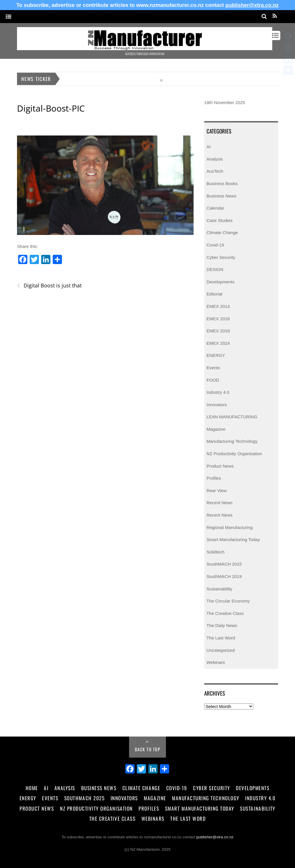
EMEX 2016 (218, 319)
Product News (220, 466)
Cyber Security (221, 257)
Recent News (220, 503)
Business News (222, 196)
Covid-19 (215, 245)
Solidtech (215, 552)
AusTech (215, 171)
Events (213, 368)
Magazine (216, 429)
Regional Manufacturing (230, 527)
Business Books (222, 183)
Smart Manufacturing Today (233, 540)
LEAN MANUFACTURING (232, 417)
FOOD (213, 380)
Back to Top (148, 749)
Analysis (215, 159)
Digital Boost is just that (49, 286)
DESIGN (215, 269)
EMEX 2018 (218, 331)
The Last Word (221, 638)
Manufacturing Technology (232, 441)
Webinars (216, 662)
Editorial (214, 294)
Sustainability (220, 589)
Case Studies (220, 220)
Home (32, 788)
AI (209, 147)
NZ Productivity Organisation (234, 454)
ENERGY (216, 355)
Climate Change (222, 232)
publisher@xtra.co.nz (252, 5)
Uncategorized (221, 650)
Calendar (215, 208)
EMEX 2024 (218, 343)
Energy (28, 798)
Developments (221, 282)
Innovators (217, 405)
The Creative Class (225, 613)
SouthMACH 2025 (84, 798)
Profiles (214, 478)
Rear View (217, 491)
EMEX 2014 (218, 306)
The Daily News (222, 625)
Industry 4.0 (218, 392)
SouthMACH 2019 (224, 576)
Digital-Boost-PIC (51, 108)
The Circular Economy (228, 601)
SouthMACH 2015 (224, 564)
